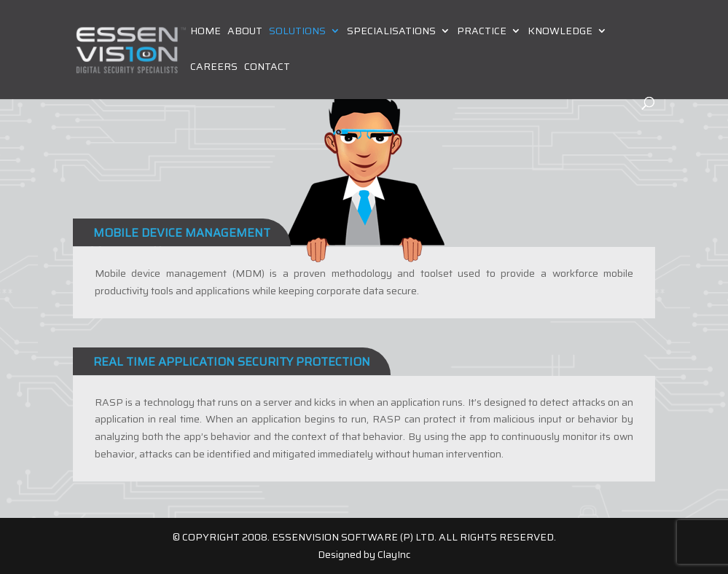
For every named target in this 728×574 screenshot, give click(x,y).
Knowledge (560, 32)
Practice (482, 32)
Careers (214, 68)
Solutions (297, 32)
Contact (267, 68)
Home (206, 32)
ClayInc (394, 554)
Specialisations (391, 32)
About (245, 32)
